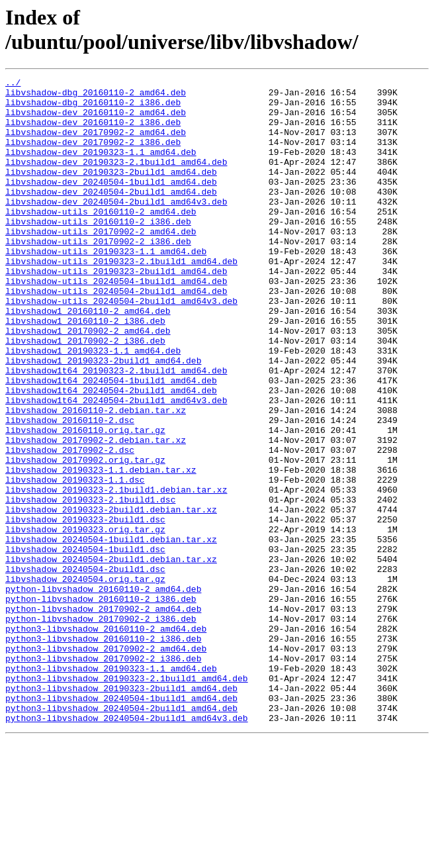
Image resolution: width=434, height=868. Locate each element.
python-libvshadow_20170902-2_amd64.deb (103, 716)
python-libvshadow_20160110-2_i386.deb (101, 704)
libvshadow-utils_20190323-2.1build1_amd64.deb (121, 299)
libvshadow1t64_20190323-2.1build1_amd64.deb (116, 430)
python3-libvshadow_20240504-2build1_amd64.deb (121, 835)
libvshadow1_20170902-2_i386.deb (85, 394)
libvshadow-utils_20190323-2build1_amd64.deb (116, 311)
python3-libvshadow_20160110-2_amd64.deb (106, 740)
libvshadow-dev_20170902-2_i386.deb (93, 156)
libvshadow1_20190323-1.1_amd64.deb (93, 406)
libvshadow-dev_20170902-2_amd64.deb (96, 144)
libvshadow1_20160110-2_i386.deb (85, 370)
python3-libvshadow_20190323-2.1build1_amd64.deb (127, 799)
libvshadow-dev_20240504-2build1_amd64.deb (111, 215)
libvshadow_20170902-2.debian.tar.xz (96, 513)
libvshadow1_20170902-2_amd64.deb (88, 382)
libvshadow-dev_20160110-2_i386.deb (93, 132)
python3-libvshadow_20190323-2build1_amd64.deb (121, 811)
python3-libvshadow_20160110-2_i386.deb (103, 751)
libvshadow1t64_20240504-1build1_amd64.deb (111, 442)
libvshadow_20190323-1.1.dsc (75, 561)
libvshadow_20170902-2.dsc (70, 525)
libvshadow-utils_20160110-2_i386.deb (98, 251)
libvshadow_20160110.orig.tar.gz (85, 501)
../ (13, 84)
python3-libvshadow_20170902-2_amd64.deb (106, 763)
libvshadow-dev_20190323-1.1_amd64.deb (101, 168)
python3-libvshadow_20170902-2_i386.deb (103, 775)
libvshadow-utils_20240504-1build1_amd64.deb (116, 322)
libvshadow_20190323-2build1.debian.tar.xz (111, 597)
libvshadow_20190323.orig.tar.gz (85, 620)
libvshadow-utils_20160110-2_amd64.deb (101, 239)
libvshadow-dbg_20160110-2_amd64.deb (96, 96)
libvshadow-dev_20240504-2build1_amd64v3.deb (116, 227)
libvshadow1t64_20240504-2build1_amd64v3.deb (116, 465)
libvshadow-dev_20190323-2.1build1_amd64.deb (116, 179)
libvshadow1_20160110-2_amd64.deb (88, 358)
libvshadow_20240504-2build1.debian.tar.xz (111, 656)
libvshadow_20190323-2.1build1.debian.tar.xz (116, 573)
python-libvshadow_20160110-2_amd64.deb (103, 692)
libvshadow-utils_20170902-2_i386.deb (98, 275)
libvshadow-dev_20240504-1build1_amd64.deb (111, 203)
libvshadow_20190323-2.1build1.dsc (90, 585)
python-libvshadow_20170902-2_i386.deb (101, 728)
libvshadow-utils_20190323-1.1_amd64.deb (106, 287)
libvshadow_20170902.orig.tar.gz (85, 537)
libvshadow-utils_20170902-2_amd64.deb (101, 263)
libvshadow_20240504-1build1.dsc (85, 644)
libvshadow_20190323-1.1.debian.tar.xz (101, 549)
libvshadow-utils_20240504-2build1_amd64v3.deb (121, 346)
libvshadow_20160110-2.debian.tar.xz (96, 477)
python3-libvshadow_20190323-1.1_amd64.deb (111, 787)
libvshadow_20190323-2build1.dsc (85, 608)
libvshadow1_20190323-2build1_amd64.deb (103, 418)
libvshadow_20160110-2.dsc (70, 489)
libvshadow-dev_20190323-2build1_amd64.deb (111, 191)
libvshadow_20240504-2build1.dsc (85, 668)
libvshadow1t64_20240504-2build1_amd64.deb (111, 454)
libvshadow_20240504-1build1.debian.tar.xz (111, 632)
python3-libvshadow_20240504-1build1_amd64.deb (121, 823)
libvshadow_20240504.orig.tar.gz (85, 680)
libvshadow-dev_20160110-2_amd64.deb (96, 120)
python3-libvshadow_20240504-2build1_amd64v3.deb (127, 847)
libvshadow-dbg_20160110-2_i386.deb (93, 108)
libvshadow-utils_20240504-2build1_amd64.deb (116, 334)
